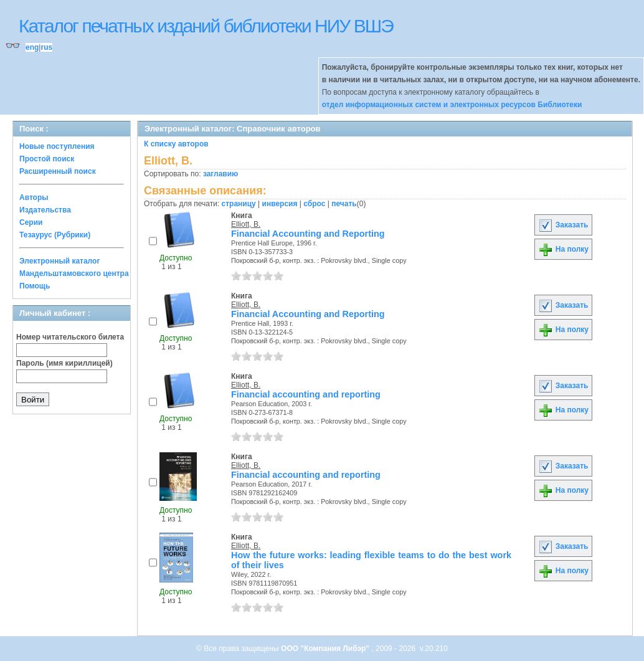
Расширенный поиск (58, 171)
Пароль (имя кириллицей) (64, 363)
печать (344, 204)
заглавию (220, 174)
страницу (239, 204)
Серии (31, 222)
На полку (563, 249)
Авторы (34, 197)
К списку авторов (176, 144)
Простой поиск (47, 159)
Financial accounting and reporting (306, 394)
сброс (314, 204)
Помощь (35, 286)
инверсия (280, 204)
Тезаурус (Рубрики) (55, 235)
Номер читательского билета (70, 337)
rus (46, 47)
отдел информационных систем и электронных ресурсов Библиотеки (452, 105)
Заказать (563, 225)
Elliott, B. (246, 224)
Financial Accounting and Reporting (308, 234)
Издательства (45, 210)
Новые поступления (57, 146)
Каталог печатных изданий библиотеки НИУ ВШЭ (206, 26)
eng (32, 47)
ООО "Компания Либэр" (326, 649)
